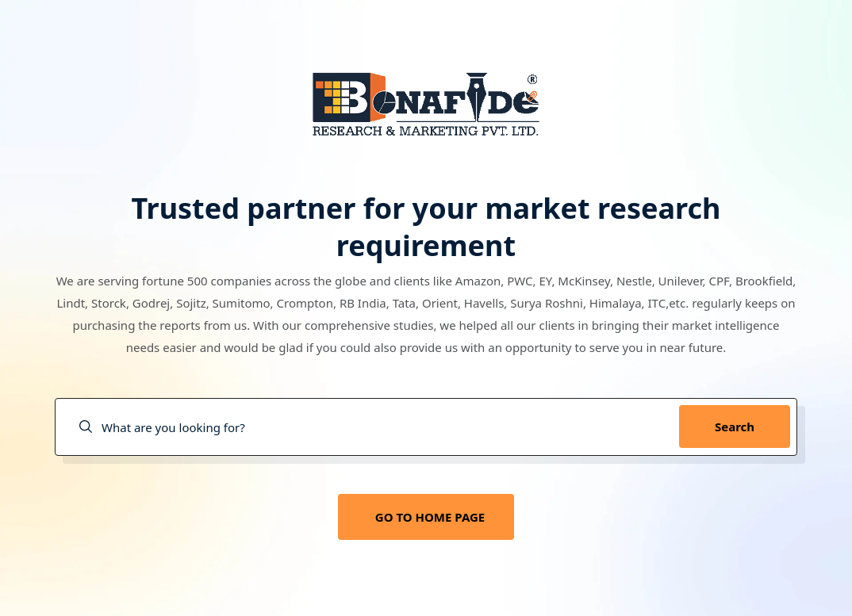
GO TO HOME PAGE (430, 517)
